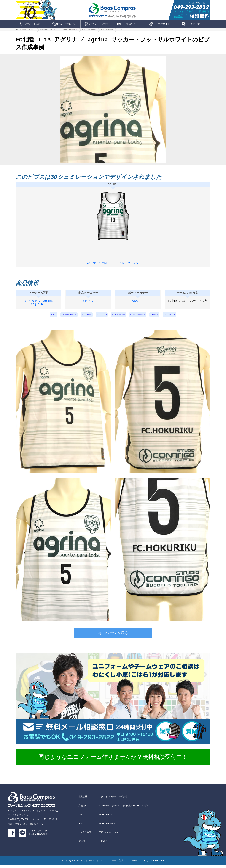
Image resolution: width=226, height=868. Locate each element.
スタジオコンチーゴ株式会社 (113, 800)
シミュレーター (119, 318)
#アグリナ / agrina (39, 304)
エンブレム (85, 318)
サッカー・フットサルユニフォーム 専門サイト (59, 30)
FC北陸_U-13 (123, 30)
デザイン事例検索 (89, 30)
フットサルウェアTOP (27, 30)
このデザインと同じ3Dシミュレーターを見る (113, 263)
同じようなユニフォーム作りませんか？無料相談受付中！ (113, 760)
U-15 (50, 318)
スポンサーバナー (140, 318)
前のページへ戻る (113, 636)
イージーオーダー (66, 318)
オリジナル (101, 318)
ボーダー (158, 318)
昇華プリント (174, 318)
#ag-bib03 (39, 308)
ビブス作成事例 (107, 30)
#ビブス (88, 304)
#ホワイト (138, 304)
